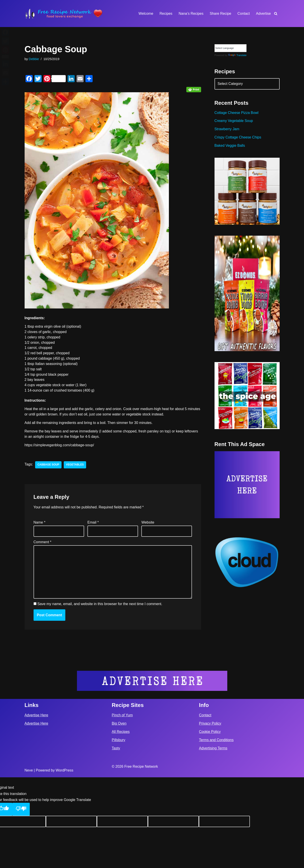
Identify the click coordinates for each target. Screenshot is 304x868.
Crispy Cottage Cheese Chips (238, 138)
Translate (237, 55)
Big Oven (119, 814)
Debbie (34, 59)
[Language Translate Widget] (231, 48)
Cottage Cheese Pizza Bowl (237, 113)
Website (148, 523)
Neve (29, 861)
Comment (43, 543)
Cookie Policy (210, 822)
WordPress (65, 861)
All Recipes (121, 822)
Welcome (145, 14)
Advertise (263, 14)
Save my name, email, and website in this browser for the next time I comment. (100, 605)
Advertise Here (36, 806)
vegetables (75, 466)
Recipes (165, 14)
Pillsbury (119, 831)
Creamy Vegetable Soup (234, 121)
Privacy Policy (210, 814)
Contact (243, 14)
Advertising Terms (213, 839)
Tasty (116, 839)
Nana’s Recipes (191, 14)
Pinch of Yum (122, 806)
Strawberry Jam (227, 130)
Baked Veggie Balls (230, 146)
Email (93, 523)
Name (39, 523)
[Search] (276, 14)
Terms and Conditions (216, 831)
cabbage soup (49, 466)
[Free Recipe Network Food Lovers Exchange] (64, 14)
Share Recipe (220, 14)
